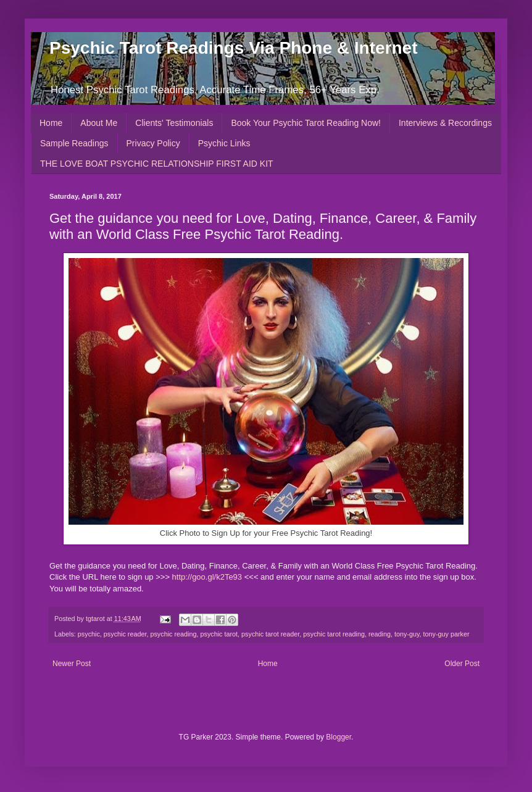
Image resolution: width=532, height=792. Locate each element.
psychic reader (125, 634)
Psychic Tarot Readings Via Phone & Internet (233, 48)
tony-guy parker (447, 634)
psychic (89, 634)
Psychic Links (224, 143)
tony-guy (407, 634)
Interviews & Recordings (445, 123)
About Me (99, 123)
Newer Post (72, 664)
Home (51, 123)
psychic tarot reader (270, 634)
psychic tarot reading (334, 634)
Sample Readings (74, 143)
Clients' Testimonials (174, 123)
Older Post (462, 664)
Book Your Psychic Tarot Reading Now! (306, 123)
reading (380, 634)
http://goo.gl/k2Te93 (207, 577)
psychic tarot (219, 634)
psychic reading (173, 634)
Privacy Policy (153, 143)
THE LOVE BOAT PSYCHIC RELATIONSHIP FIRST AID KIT (157, 164)
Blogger (339, 737)
